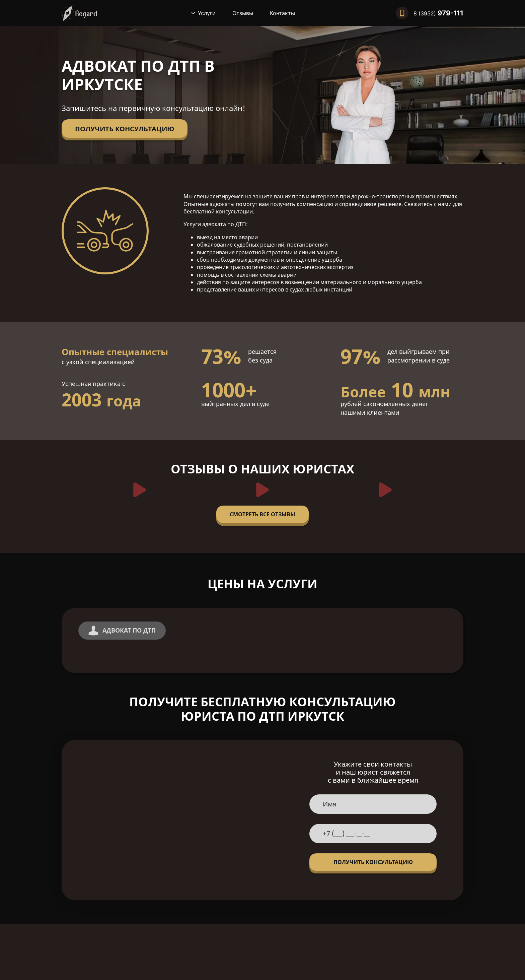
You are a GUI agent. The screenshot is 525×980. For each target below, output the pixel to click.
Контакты (282, 13)
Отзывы (243, 13)
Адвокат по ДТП (122, 631)
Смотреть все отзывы (262, 514)
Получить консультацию (125, 129)
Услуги (207, 13)
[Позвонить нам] (430, 13)
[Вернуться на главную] (79, 13)
